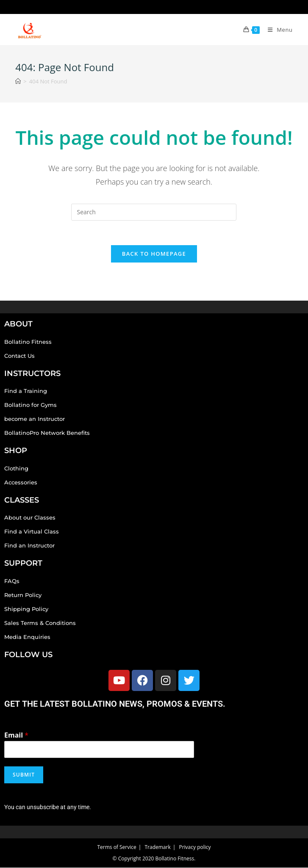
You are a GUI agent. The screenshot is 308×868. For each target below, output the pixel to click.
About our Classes (30, 518)
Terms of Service (117, 847)
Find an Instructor (29, 546)
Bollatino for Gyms (31, 406)
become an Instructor (35, 420)
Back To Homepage (154, 254)
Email (16, 736)
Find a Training (26, 392)
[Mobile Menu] (277, 30)
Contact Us (19, 356)
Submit (24, 775)
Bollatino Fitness (28, 342)
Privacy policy (195, 847)
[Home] (18, 81)
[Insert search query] (154, 212)
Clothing (16, 469)
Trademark (157, 847)
